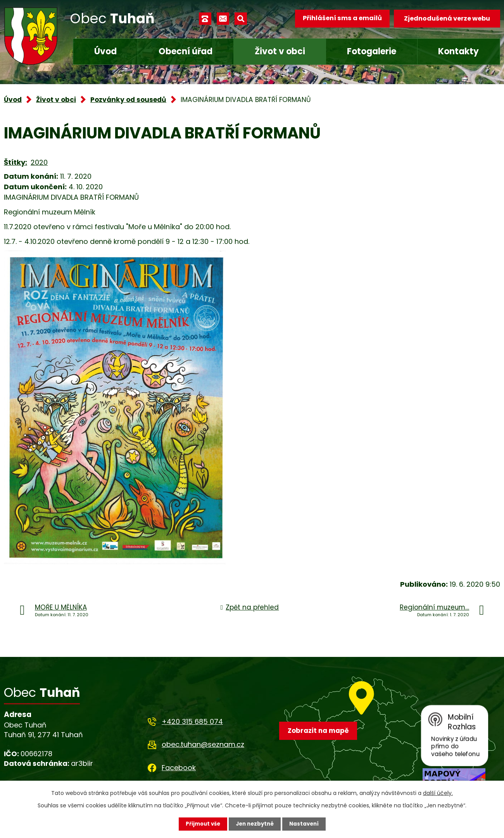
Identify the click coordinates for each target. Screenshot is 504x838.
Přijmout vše (201, 824)
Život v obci (280, 51)
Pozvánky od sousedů (128, 100)
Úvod (105, 51)
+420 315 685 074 (192, 721)
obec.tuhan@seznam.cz (203, 744)
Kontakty (458, 51)
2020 (39, 162)
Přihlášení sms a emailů (340, 18)
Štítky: (16, 162)
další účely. (438, 793)
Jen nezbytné (255, 824)
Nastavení (306, 824)
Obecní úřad (186, 51)
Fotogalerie (372, 51)
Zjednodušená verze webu (447, 18)
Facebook (179, 768)
